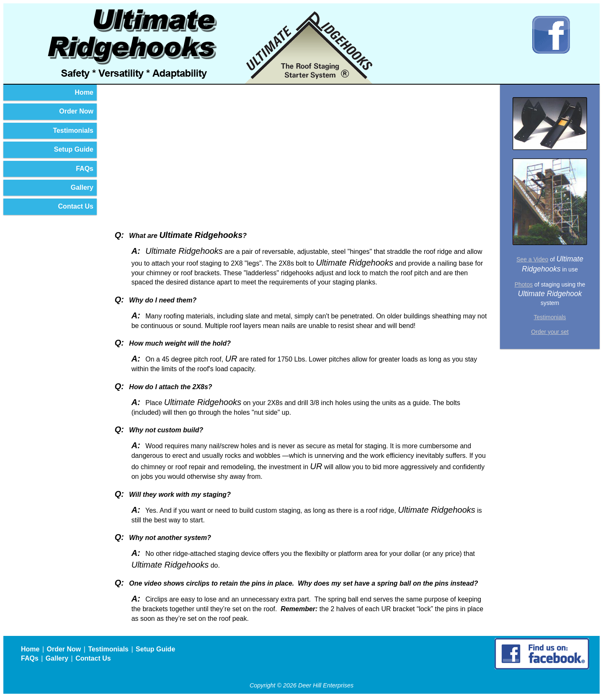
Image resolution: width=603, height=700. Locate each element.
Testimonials (73, 130)
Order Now (76, 111)
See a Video (532, 259)
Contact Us (76, 206)
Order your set (550, 332)
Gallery (82, 187)
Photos (524, 284)
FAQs (85, 169)
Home (84, 92)
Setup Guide (74, 149)
